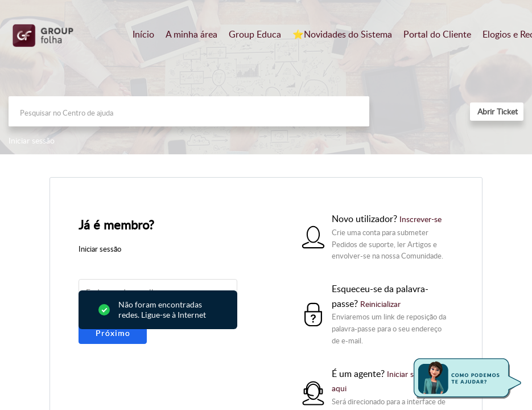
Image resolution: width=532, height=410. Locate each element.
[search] (189, 111)
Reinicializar (380, 304)
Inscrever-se (420, 219)
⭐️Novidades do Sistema (342, 34)
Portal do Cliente (437, 34)
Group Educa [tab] (255, 34)
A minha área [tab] (191, 34)
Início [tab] (143, 34)
